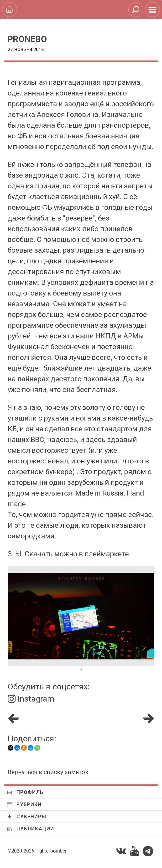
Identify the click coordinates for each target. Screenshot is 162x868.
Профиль (25, 792)
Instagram (31, 699)
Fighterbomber (51, 851)
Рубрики (24, 804)
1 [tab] (81, 669)
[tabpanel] (81, 616)
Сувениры (27, 817)
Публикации (31, 829)
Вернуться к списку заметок (48, 772)
